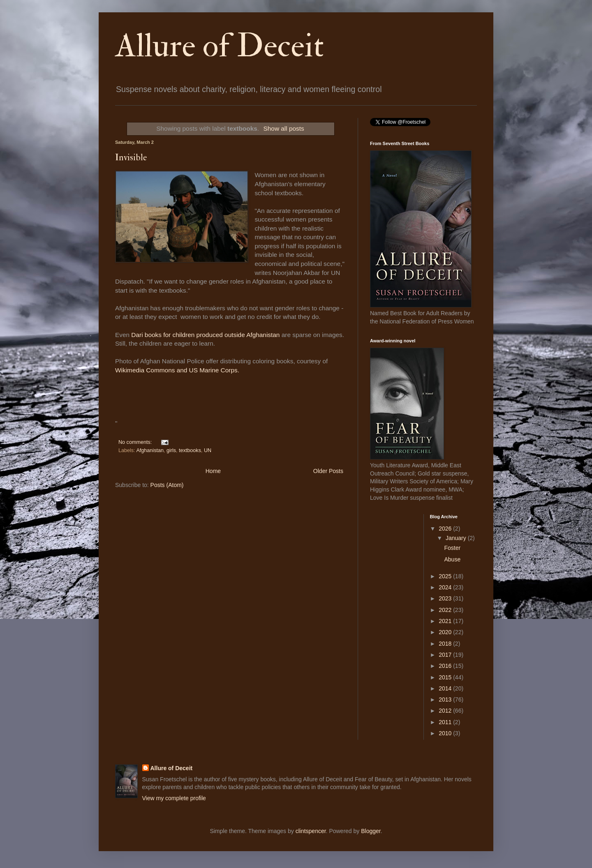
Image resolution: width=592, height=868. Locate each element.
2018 (446, 644)
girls (171, 450)
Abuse (452, 559)
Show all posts (284, 128)
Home (213, 471)
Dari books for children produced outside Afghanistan (205, 335)
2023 (446, 598)
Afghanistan (150, 450)
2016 (446, 666)
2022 (446, 610)
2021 (446, 621)
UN (208, 450)
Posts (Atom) (167, 485)
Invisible (131, 157)
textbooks (190, 450)
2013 (446, 699)
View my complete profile (174, 798)
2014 (446, 688)
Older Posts (328, 471)
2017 (446, 655)
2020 (446, 632)
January (457, 538)
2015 (446, 677)
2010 (446, 733)
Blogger (371, 831)
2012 (446, 711)
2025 (446, 576)
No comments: (136, 442)
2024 (446, 587)
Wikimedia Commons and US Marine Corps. (177, 370)
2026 (446, 529)
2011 (446, 722)
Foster (452, 548)
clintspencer (311, 831)
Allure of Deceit (220, 46)
